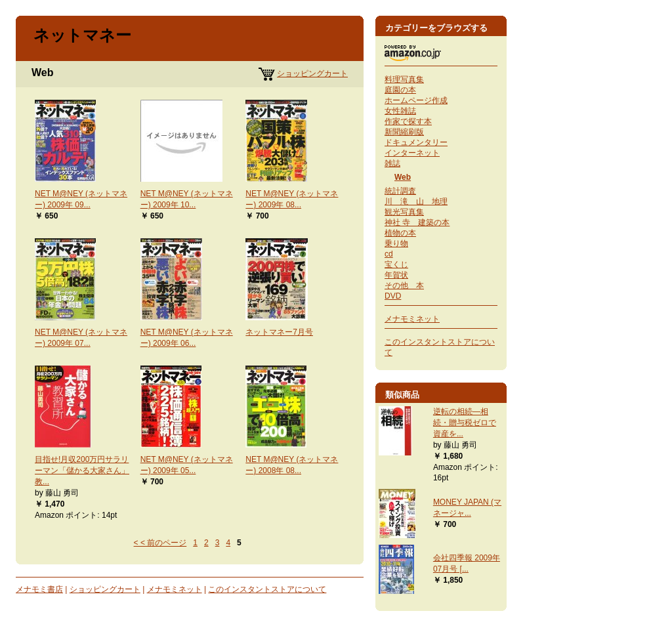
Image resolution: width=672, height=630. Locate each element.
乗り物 (396, 243)
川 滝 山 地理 (416, 201)
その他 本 (404, 285)
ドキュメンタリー (416, 142)
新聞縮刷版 (404, 132)
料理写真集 (404, 79)
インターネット (412, 153)
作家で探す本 (408, 121)
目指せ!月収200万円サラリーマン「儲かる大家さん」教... (82, 471)
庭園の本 (400, 90)
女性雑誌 (400, 111)
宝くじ (396, 264)
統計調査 (400, 191)
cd (389, 254)
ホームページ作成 (416, 100)
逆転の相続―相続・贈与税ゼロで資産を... (465, 423)
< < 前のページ (160, 543)
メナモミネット (175, 589)
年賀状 (396, 275)
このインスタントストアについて (267, 589)
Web (403, 177)
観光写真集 (404, 212)
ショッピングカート (312, 73)
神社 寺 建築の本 (417, 222)
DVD (393, 296)
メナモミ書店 (39, 589)
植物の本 (400, 233)
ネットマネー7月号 (279, 332)
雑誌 (392, 163)
